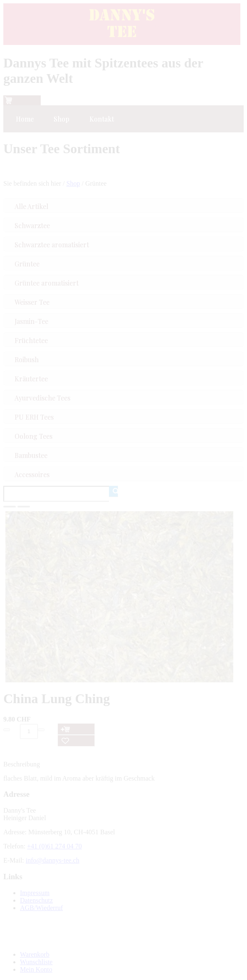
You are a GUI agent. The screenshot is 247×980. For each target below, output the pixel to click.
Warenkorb (35, 954)
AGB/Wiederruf (41, 908)
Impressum (35, 893)
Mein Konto (36, 969)
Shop (73, 183)
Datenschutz (36, 900)
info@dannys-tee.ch (53, 860)
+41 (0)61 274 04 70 (54, 846)
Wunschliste (36, 962)
